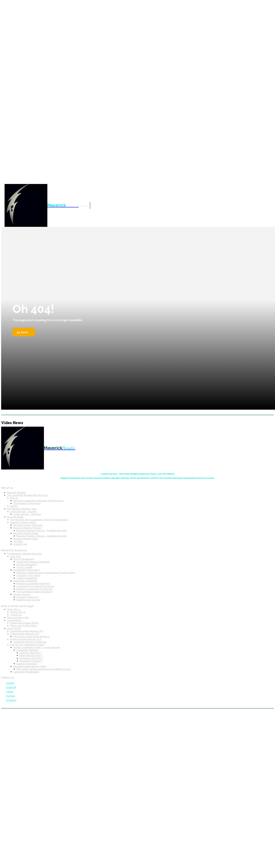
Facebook (11, 687)
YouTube (10, 696)
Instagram (11, 700)
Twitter (9, 692)
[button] (83, 205)
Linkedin (10, 683)
